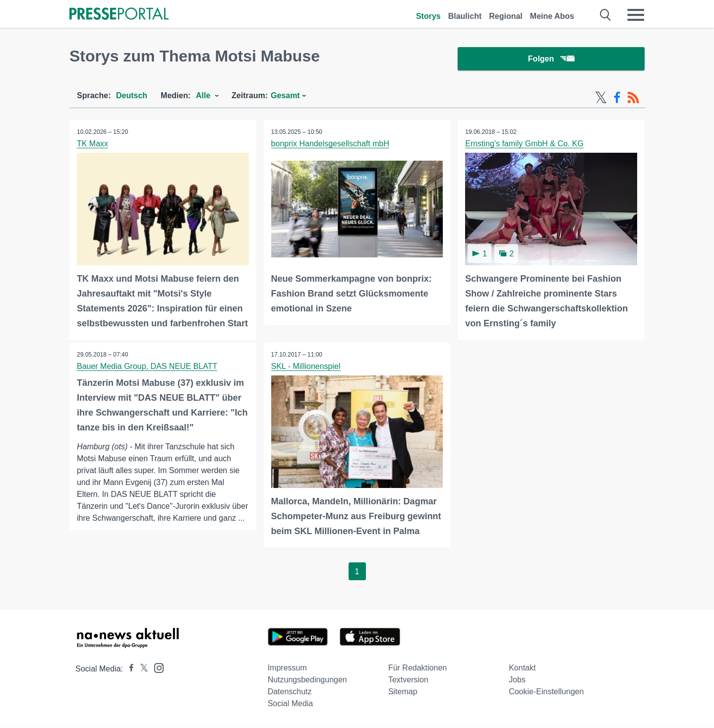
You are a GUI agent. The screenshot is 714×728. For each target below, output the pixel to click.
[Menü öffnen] (636, 15)
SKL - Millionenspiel (306, 367)
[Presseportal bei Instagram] (156, 668)
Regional (506, 16)
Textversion (408, 680)
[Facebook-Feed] (617, 98)
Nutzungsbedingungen (307, 680)
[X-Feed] (601, 98)
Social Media (291, 704)
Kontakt (522, 668)
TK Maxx (92, 144)
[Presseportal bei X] (141, 669)
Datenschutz (290, 692)
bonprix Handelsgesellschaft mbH (330, 144)
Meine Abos (552, 16)
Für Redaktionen (417, 668)
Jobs (517, 680)
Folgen (551, 59)
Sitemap (403, 692)
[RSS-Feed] (633, 98)
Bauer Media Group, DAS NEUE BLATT (147, 367)
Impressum (287, 668)
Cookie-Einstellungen (546, 692)
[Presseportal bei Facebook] (128, 669)
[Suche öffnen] (606, 15)
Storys (428, 16)
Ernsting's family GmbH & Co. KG (524, 144)
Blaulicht (465, 16)
